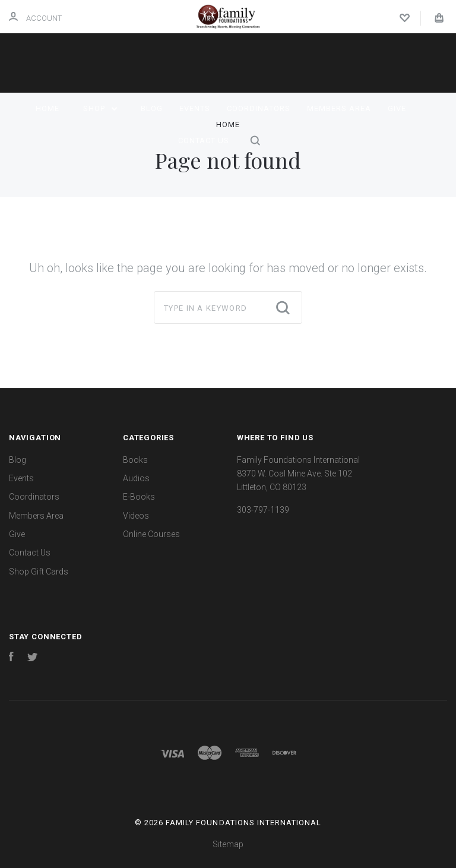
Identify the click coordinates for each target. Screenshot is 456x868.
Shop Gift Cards (39, 572)
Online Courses (151, 534)
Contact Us (204, 141)
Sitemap (228, 844)
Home (47, 108)
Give (397, 108)
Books (135, 460)
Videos (136, 516)
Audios (136, 478)
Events (195, 108)
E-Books (139, 497)
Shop (100, 108)
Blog (152, 108)
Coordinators (259, 108)
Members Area (339, 108)
